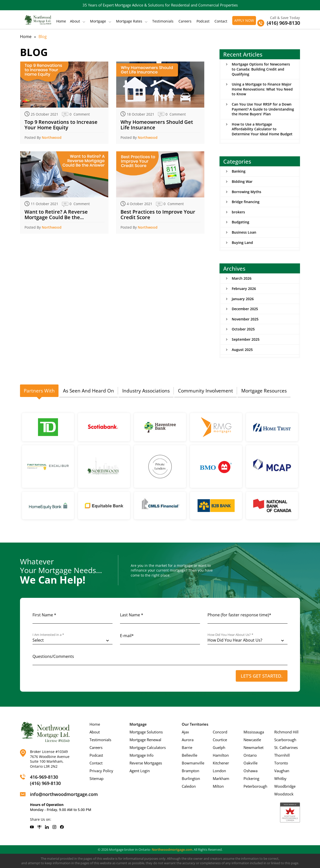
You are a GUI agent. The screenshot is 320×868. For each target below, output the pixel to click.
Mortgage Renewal (145, 740)
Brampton (190, 771)
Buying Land (242, 243)
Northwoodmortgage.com (172, 849)
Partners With (39, 391)
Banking (239, 171)
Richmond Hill (286, 732)
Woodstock (284, 794)
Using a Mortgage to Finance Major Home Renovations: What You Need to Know (262, 89)
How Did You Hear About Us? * (230, 635)
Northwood (52, 137)
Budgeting (240, 222)
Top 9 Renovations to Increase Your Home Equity (61, 125)
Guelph (219, 747)
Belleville (189, 755)
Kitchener (221, 763)
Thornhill (282, 755)
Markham (221, 778)
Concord (220, 732)
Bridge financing (246, 202)
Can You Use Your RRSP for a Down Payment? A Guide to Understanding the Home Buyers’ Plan (263, 109)
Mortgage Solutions (146, 732)
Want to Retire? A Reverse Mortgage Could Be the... (56, 214)
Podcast (203, 21)
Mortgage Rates (129, 21)
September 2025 (246, 339)
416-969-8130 (44, 777)
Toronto (281, 763)
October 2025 (243, 329)
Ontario (250, 755)
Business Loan (244, 232)
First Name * (44, 615)
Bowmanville (193, 763)
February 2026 (244, 289)
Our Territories (195, 724)
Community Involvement (205, 391)
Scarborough (285, 740)
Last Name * (132, 615)
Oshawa (250, 771)
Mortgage (98, 21)
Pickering (251, 778)
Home (61, 21)
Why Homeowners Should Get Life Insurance (157, 125)
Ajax (185, 732)
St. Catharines (286, 747)
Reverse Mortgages (146, 763)
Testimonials (163, 21)
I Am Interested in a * (48, 635)
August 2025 (242, 350)
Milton (218, 786)
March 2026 (242, 278)
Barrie (187, 747)
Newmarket (253, 747)
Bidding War (242, 181)
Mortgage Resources (264, 391)
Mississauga (254, 732)
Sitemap (96, 778)
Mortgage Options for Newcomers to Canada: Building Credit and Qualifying (261, 69)
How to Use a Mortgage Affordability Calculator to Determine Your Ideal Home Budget (262, 129)
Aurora (188, 740)
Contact (221, 21)
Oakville (250, 763)
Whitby (280, 778)
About (75, 21)
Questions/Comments (53, 656)
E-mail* (127, 636)
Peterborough (255, 786)
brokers (238, 212)
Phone (239, 615)
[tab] (39, 391)
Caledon (189, 786)
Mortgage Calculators (148, 747)
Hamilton (221, 755)
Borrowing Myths (246, 192)
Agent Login (140, 771)
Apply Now (244, 20)
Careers (185, 21)
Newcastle (252, 740)
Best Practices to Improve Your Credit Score (158, 214)
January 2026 (243, 299)
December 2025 (245, 309)
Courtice (220, 740)
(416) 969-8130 (45, 783)
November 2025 (245, 319)
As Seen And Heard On (88, 391)
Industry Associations (146, 391)
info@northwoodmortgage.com (64, 794)
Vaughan (282, 771)
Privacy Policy (101, 771)
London (219, 771)
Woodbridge (285, 786)
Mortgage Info (141, 755)
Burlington (191, 778)
